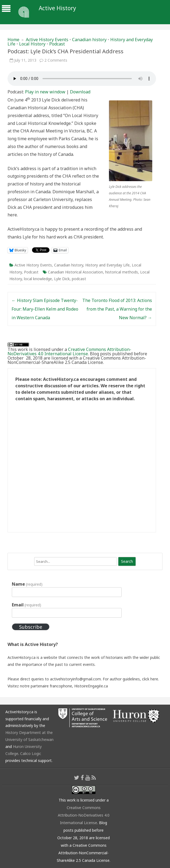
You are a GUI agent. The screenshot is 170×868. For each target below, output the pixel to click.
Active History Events (47, 40)
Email (26, 605)
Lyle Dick (62, 279)
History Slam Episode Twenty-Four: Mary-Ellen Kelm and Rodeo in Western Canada (45, 309)
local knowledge (38, 279)
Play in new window (45, 92)
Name (27, 584)
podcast (79, 279)
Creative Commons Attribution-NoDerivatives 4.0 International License (69, 352)
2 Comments (56, 60)
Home (13, 40)
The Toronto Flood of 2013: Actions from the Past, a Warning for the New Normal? (117, 309)
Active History (57, 8)
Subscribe (31, 627)
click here (150, 679)
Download (80, 92)
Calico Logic (31, 753)
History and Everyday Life (107, 265)
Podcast (57, 44)
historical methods (122, 272)
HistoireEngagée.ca (91, 686)
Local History (32, 44)
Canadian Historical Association (75, 272)
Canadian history (89, 40)
